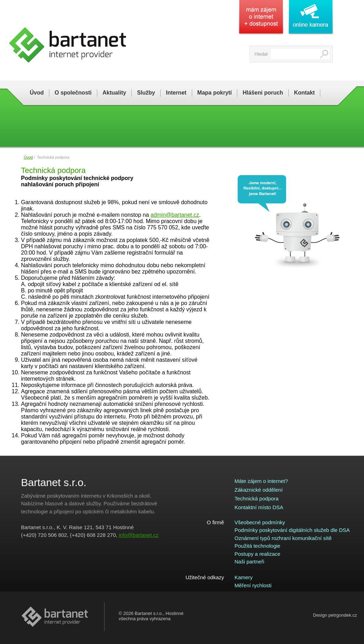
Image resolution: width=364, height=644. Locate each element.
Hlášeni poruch (263, 93)
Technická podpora (257, 498)
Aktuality (114, 93)
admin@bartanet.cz (175, 215)
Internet (176, 93)
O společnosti (73, 93)
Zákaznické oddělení (259, 490)
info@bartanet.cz (139, 535)
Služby (146, 93)
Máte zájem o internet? (261, 481)
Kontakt (304, 93)
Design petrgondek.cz (335, 615)
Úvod (37, 93)
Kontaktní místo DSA (259, 507)
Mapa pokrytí (215, 93)
